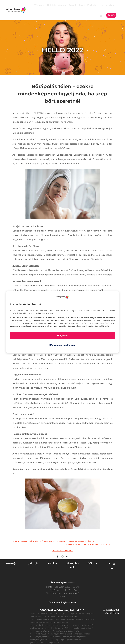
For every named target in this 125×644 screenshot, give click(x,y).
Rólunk (73, 5)
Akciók (62, 5)
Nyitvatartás (107, 5)
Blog (111, 15)
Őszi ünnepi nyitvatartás (62, 603)
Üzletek (51, 5)
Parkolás (92, 5)
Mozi (82, 5)
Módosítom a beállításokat (63, 345)
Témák (38, 5)
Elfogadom (62, 335)
